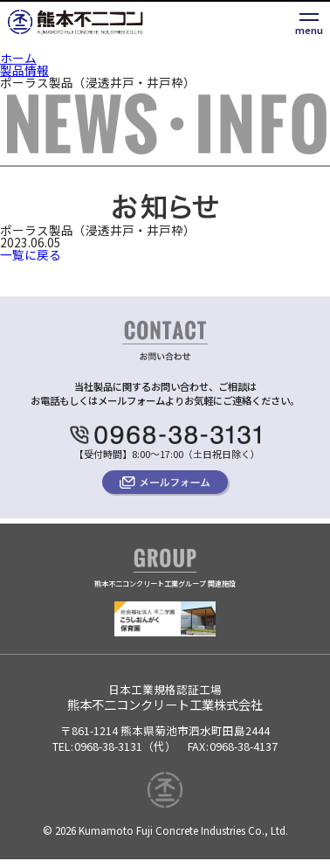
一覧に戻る (31, 254)
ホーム (18, 58)
